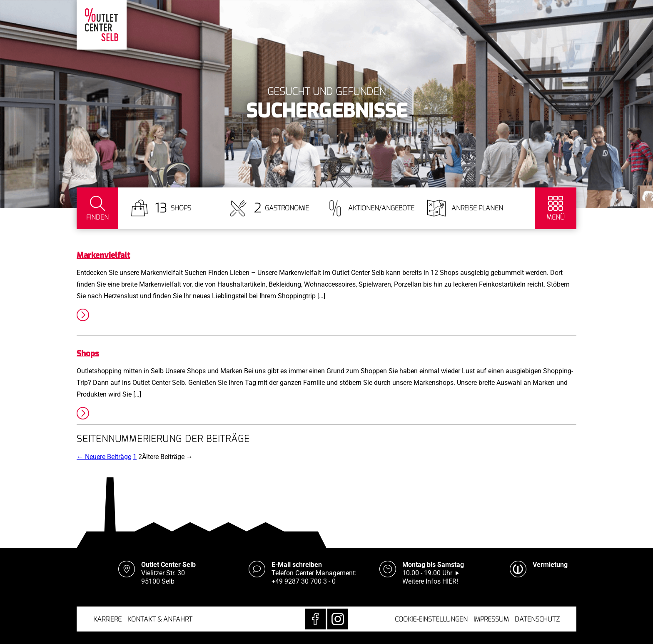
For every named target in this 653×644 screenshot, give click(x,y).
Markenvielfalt (103, 255)
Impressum (491, 619)
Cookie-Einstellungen (431, 619)
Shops (88, 353)
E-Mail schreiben (297, 565)
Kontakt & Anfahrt (160, 619)
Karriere (107, 619)
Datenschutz (537, 619)
